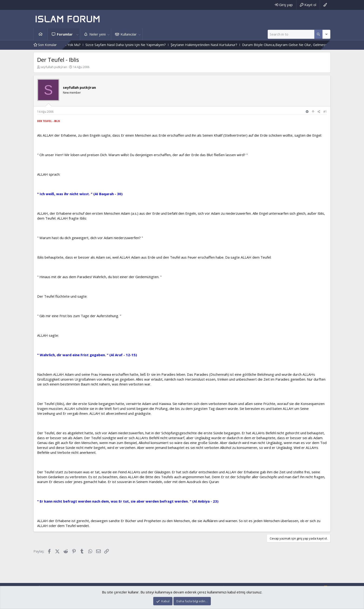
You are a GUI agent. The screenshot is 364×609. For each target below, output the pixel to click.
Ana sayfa (41, 34)
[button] (77, 34)
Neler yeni (97, 34)
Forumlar (65, 34)
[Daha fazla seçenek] (318, 34)
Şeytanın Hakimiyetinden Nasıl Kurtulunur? (213, 45)
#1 (325, 112)
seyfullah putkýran (54, 67)
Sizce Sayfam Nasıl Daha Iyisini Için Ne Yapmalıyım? (134, 45)
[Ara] (291, 34)
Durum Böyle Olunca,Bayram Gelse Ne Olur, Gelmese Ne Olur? (301, 45)
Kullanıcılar (129, 34)
